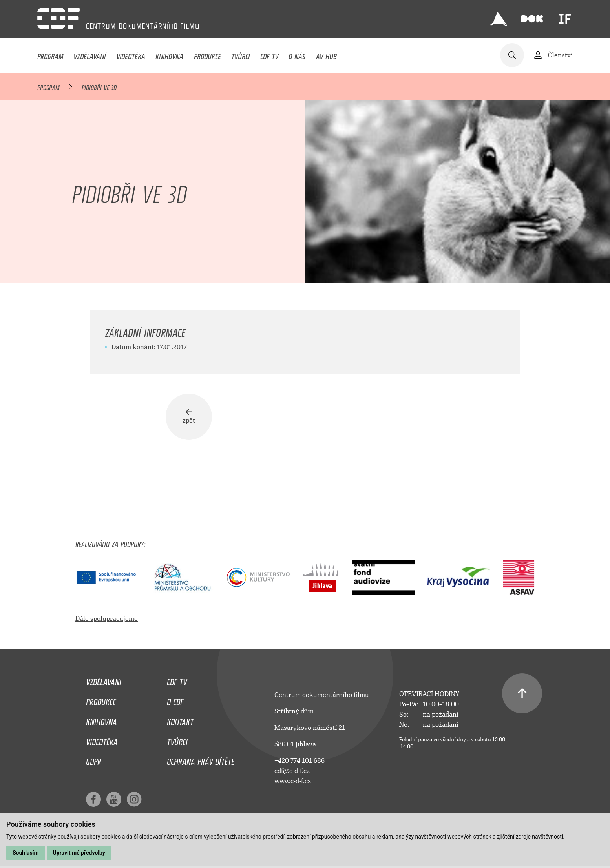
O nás (297, 55)
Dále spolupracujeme (107, 619)
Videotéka (131, 55)
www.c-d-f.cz (293, 781)
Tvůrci (240, 55)
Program (50, 55)
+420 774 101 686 (300, 761)
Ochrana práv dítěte (201, 760)
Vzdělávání (89, 55)
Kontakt (180, 720)
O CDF (175, 700)
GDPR (94, 760)
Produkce (207, 55)
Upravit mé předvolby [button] (79, 853)
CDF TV (269, 55)
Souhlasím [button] (26, 853)
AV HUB (326, 55)
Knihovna (169, 55)
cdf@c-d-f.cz (292, 771)
